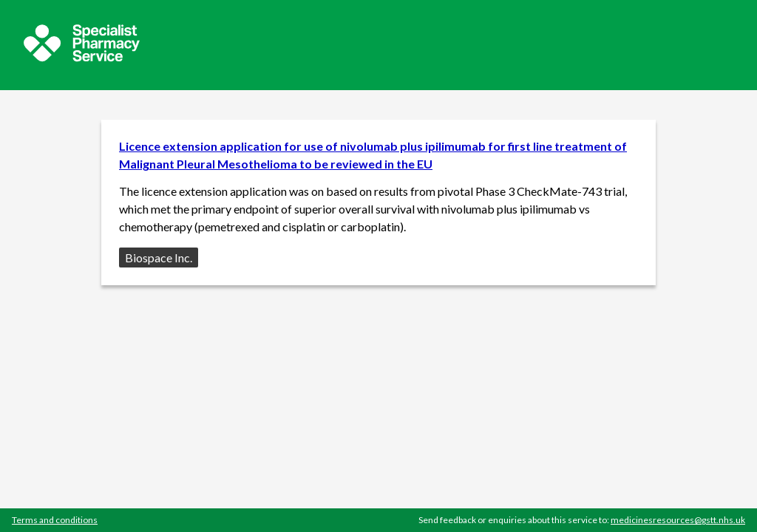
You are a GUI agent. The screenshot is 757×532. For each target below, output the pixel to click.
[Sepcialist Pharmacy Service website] (82, 57)
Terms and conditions (55, 520)
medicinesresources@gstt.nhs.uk (678, 520)
